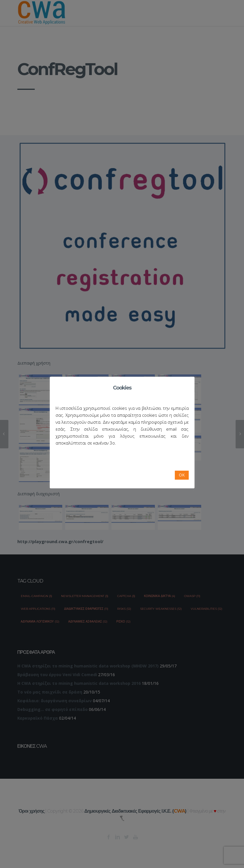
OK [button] (182, 475)
